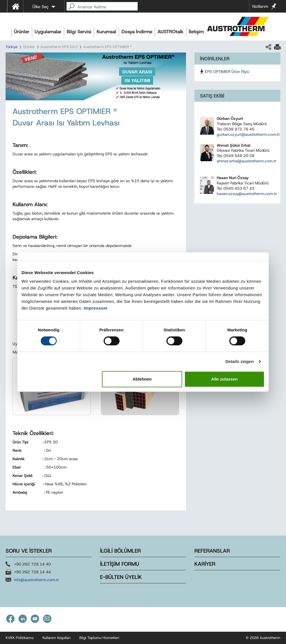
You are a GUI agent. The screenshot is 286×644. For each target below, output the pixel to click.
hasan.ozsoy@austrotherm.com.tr (247, 194)
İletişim (196, 32)
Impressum (96, 308)
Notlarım (260, 6)
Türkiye (12, 47)
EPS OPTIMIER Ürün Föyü (227, 72)
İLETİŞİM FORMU (120, 564)
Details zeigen (239, 361)
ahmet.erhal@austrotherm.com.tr (247, 161)
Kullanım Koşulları (57, 638)
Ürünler (22, 32)
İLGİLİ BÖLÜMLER (120, 551)
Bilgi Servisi (79, 32)
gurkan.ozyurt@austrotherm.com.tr (248, 134)
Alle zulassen (224, 379)
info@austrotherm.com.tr (36, 580)
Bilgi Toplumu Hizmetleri (99, 638)
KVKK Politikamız (20, 638)
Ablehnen (142, 379)
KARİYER (205, 564)
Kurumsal (106, 32)
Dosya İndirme (137, 32)
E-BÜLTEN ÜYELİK (121, 577)
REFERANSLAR (212, 551)
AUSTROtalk (171, 32)
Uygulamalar (48, 32)
